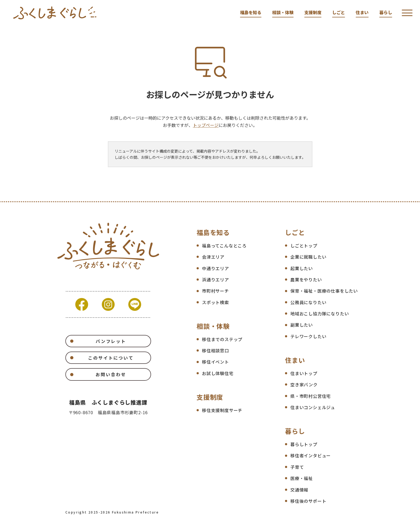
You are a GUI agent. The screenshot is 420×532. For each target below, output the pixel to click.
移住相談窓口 (215, 350)
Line (135, 304)
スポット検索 (215, 302)
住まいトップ (304, 373)
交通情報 (299, 490)
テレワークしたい (308, 336)
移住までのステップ (222, 339)
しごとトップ (304, 246)
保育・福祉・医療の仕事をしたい (324, 291)
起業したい (302, 268)
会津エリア (213, 257)
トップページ (206, 125)
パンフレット (111, 341)
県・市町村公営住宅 (311, 396)
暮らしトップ (304, 444)
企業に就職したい (308, 257)
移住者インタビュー (311, 455)
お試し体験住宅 (218, 373)
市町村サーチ (215, 291)
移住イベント (215, 362)
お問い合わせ (111, 374)
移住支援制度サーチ (222, 410)
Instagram (108, 304)
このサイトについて (111, 358)
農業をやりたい (306, 280)
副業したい (302, 325)
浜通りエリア (215, 280)
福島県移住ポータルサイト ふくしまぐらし (55, 13)
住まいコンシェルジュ (313, 407)
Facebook (82, 304)
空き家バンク (304, 384)
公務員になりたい (308, 302)
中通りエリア (215, 268)
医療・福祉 (302, 478)
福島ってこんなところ (224, 246)
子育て (297, 467)
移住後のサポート (308, 501)
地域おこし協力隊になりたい (320, 314)
